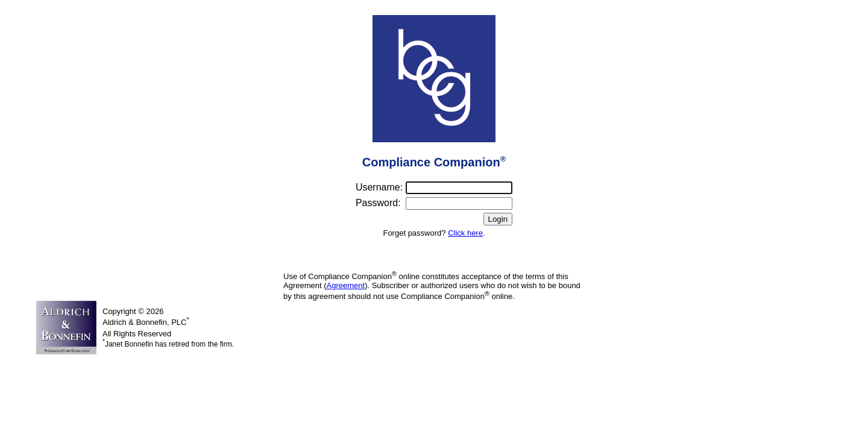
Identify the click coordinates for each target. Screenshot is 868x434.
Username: (379, 187)
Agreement (346, 285)
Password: (378, 203)
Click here (465, 233)
